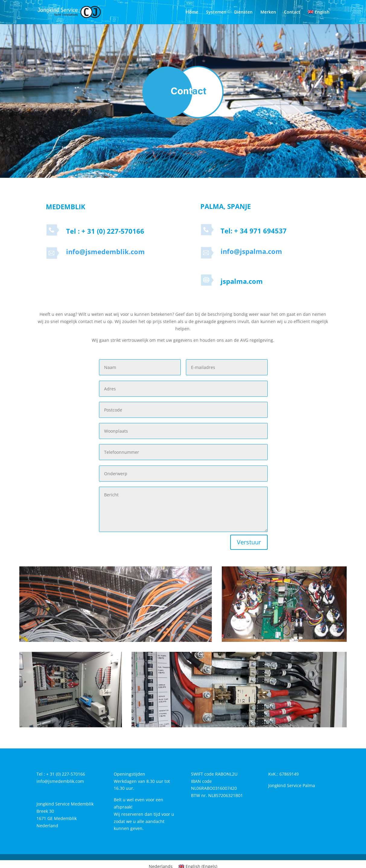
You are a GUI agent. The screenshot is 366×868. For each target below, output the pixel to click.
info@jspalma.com (251, 251)
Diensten (243, 12)
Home (192, 12)
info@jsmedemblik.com (105, 251)
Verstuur (249, 542)
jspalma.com (242, 281)
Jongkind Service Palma (292, 785)
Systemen (216, 12)
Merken (268, 12)
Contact (292, 12)
